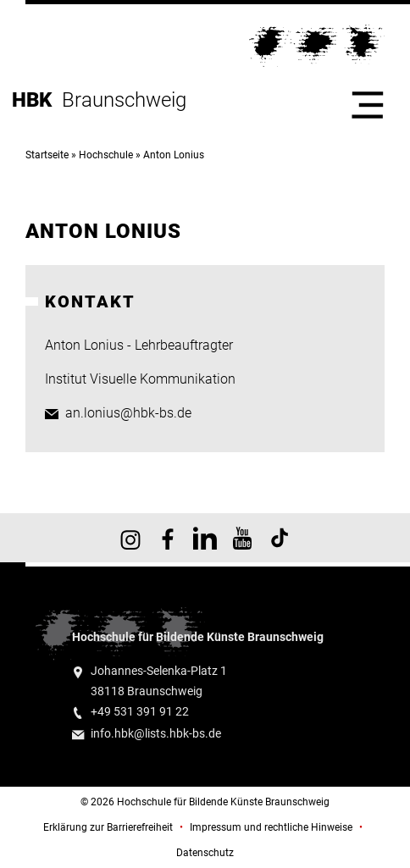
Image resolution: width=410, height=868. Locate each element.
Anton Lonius (174, 155)
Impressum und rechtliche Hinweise (271, 827)
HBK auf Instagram (130, 538)
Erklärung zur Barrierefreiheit (108, 827)
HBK (37, 100)
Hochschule (106, 155)
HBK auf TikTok (280, 538)
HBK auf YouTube (242, 538)
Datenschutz (205, 853)
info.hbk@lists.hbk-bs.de (156, 734)
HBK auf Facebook (168, 538)
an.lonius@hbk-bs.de (128, 413)
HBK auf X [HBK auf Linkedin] (205, 538)
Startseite (47, 155)
